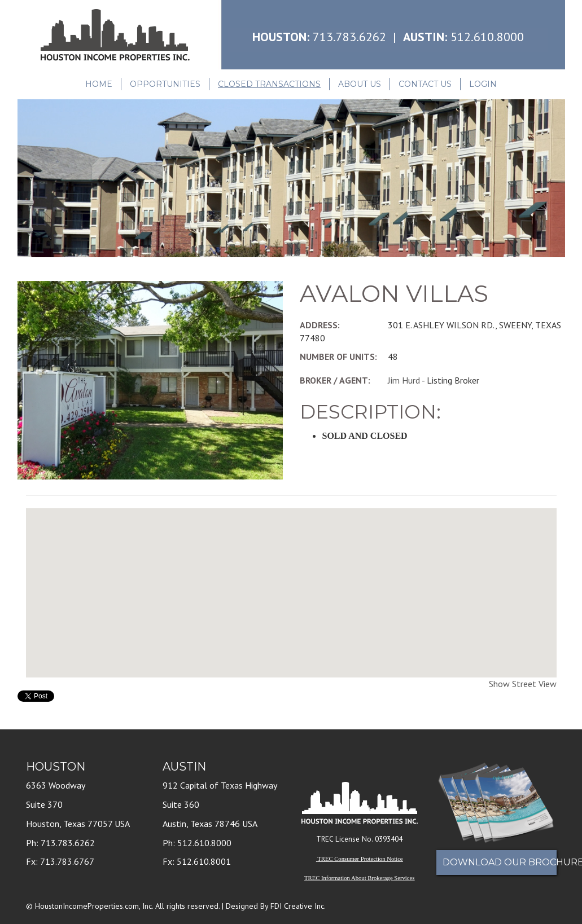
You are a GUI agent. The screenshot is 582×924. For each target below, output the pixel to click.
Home (99, 84)
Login (483, 84)
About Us (360, 84)
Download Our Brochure (500, 862)
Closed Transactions (269, 84)
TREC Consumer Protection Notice (360, 859)
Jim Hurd (404, 380)
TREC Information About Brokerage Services (359, 878)
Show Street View (523, 684)
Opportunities (165, 84)
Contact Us (425, 84)
